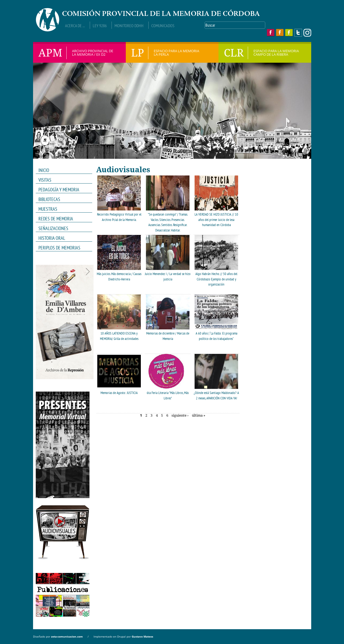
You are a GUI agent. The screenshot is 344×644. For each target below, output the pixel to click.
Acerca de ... (75, 26)
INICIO (44, 170)
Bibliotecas (49, 199)
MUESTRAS (62, 209)
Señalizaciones (53, 228)
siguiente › (180, 416)
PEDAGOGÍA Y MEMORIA (62, 190)
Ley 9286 (100, 26)
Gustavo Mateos (142, 636)
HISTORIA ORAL (52, 238)
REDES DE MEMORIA (62, 219)
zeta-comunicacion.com (67, 636)
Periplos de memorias (59, 248)
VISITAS (45, 180)
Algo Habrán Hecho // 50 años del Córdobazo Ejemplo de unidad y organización (216, 279)
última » (199, 416)
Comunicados (163, 26)
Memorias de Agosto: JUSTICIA (119, 393)
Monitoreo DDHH (129, 26)
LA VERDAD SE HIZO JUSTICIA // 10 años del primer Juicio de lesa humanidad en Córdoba (216, 220)
